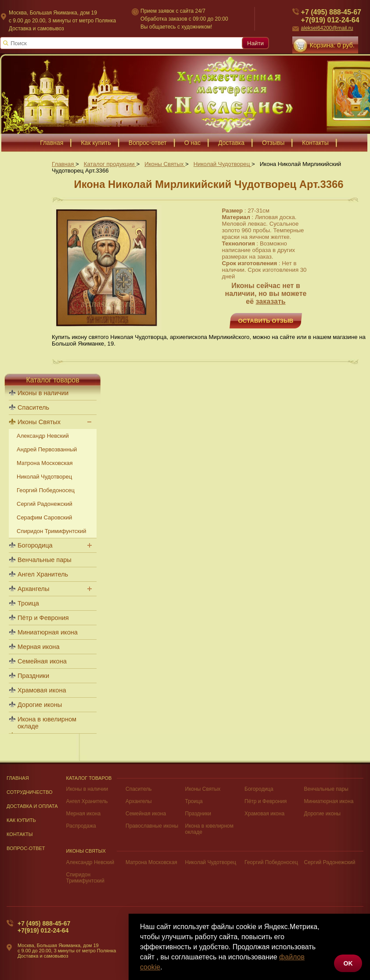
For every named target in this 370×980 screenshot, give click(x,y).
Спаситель (33, 407)
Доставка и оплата (32, 806)
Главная (18, 778)
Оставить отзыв (266, 321)
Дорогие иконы (40, 705)
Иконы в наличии (43, 393)
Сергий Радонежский (45, 504)
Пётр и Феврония (43, 618)
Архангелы (33, 589)
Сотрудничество (30, 792)
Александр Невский (43, 436)
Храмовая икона (42, 690)
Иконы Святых (39, 422)
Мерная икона (38, 647)
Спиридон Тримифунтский (51, 531)
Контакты (20, 834)
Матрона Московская (45, 463)
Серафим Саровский (44, 517)
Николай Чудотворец (44, 477)
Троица (28, 603)
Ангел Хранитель (43, 574)
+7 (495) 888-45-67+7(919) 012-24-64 (44, 927)
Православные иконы (152, 826)
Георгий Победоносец (46, 490)
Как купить (21, 820)
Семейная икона (42, 661)
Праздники (33, 676)
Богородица (35, 545)
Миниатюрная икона (48, 632)
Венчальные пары (45, 560)
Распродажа (81, 826)
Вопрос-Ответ (26, 848)
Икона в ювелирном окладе (47, 723)
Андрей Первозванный (47, 449)
